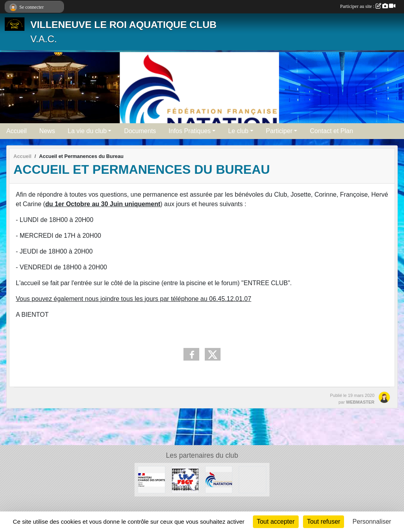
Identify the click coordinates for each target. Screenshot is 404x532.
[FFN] (219, 479)
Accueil (17, 131)
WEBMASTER (360, 402)
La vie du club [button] (87, 131)
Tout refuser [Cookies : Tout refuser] (324, 522)
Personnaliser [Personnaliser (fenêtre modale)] (372, 522)
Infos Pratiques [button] (190, 131)
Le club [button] (238, 131)
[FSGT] (185, 479)
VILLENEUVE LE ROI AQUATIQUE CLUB (123, 25)
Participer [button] (279, 131)
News (47, 131)
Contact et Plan (331, 131)
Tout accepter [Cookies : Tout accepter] (276, 522)
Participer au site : (368, 6)
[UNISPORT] (252, 479)
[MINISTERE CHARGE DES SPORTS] (151, 479)
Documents (140, 131)
